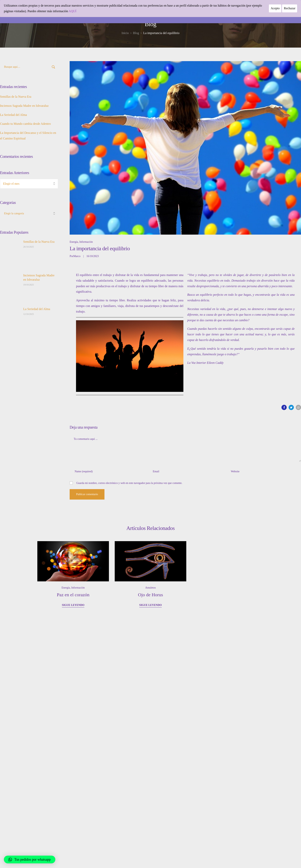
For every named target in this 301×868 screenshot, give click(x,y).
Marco (77, 256)
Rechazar (290, 8)
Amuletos (150, 588)
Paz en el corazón (73, 595)
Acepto (275, 8)
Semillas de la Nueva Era (16, 97)
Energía (74, 242)
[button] (30, 859)
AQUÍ (73, 11)
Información (86, 242)
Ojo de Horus (150, 595)
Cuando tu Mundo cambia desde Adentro (25, 124)
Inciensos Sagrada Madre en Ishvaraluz (24, 106)
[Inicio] (125, 33)
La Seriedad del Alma (13, 115)
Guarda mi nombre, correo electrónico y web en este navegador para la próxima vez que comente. (129, 483)
